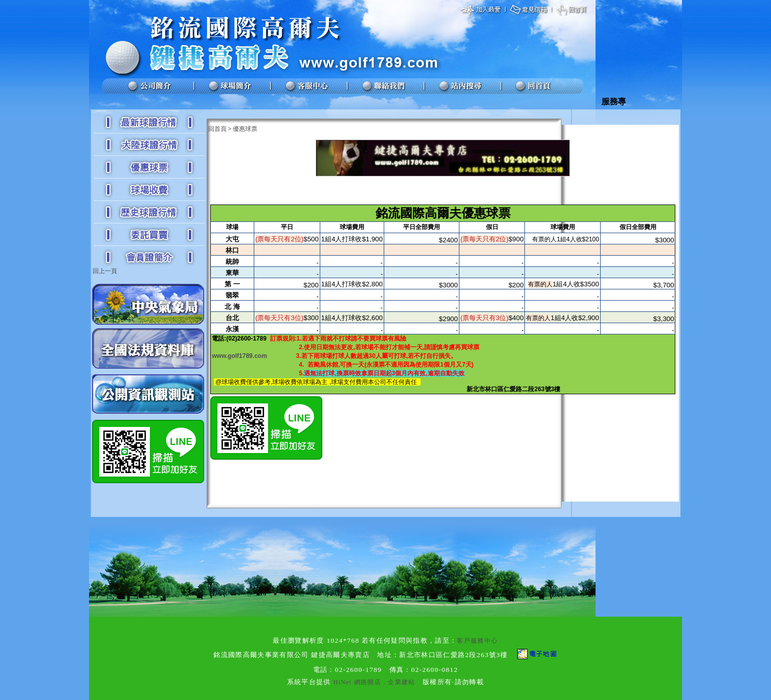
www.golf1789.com (239, 356)
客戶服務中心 (477, 641)
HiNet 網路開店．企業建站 (374, 682)
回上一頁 (105, 271)
